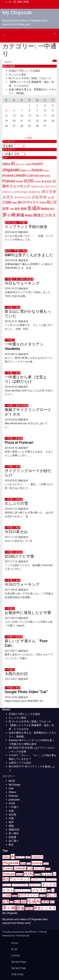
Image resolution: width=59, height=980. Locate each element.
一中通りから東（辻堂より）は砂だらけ (26, 379)
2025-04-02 (11, 232)
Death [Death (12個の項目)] (23, 170)
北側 (11, 811)
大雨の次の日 (16, 674)
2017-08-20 (11, 590)
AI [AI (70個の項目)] (13, 164)
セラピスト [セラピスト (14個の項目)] (35, 192)
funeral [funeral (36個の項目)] (37, 170)
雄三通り (14, 841)
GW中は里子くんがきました (29, 255)
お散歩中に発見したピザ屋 (28, 613)
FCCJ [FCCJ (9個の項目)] (29, 171)
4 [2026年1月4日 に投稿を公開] (53, 105)
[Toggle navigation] (5, 33)
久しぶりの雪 (16, 503)
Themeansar (22, 936)
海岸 (25, 251)
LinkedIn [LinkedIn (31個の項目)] (20, 175)
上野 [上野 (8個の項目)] (49, 198)
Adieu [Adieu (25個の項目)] (6, 164)
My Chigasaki (17, 12)
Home (15, 943)
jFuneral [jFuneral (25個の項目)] (8, 176)
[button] (3, 36)
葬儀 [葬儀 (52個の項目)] (20, 215)
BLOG (8, 223)
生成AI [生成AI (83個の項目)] (34, 208)
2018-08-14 (11, 354)
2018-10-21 (11, 321)
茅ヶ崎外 (21, 279)
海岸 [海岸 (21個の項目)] (17, 209)
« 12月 (28, 138)
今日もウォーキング (22, 283)
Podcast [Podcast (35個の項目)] (9, 181)
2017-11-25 (11, 537)
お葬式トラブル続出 (20, 763)
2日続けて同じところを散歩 (24, 71)
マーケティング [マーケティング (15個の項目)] (23, 197)
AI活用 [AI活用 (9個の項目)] (28, 164)
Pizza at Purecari (19, 442)
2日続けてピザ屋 (19, 556)
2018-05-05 (11, 387)
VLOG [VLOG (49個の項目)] (29, 181)
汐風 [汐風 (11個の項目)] (12, 209)
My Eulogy (14, 785)
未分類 (12, 815)
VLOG (12, 803)
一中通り (22, 223)
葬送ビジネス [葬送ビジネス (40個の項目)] (45, 215)
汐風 (11, 818)
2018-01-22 (11, 509)
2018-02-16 (11, 448)
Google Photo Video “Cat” (26, 692)
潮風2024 (14, 830)
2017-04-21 (11, 679)
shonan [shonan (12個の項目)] (19, 181)
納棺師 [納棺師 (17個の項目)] (45, 209)
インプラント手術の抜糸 (26, 227)
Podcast (13, 796)
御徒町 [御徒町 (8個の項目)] (15, 203)
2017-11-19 (11, 561)
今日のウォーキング (22, 584)
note (14, 223)
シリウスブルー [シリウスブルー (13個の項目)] (20, 192)
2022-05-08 (11, 260)
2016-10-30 (11, 697)
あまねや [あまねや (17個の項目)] (47, 181)
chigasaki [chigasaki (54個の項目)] (11, 170)
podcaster (14, 800)
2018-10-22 (11, 289)
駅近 (11, 845)
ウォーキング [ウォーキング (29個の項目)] (20, 186)
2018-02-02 (11, 481)
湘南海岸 (23, 232)
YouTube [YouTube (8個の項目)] (37, 182)
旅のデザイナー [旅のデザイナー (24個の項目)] (28, 202)
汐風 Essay (17, 974)
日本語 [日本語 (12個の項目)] (43, 202)
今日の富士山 (16, 532)
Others (12, 792)
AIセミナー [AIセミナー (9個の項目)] (20, 164)
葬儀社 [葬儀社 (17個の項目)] (29, 216)
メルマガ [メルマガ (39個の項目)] (39, 197)
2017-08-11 (11, 651)
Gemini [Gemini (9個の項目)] (46, 171)
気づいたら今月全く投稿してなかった (30, 78)
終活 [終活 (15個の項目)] (52, 209)
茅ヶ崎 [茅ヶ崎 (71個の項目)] (9, 215)
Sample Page (19, 962)
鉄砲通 (30, 279)
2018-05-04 (11, 420)
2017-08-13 (11, 618)
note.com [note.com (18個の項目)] (39, 176)
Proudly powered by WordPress (20, 932)
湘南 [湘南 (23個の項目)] (24, 209)
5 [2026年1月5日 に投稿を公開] (6, 111)
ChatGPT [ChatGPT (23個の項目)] (37, 164)
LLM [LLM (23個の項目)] (30, 176)
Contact (16, 956)
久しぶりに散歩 (17, 74)
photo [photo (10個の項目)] (48, 176)
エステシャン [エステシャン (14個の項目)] (38, 187)
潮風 (11, 826)
